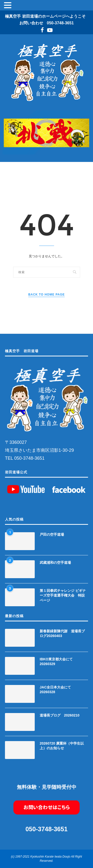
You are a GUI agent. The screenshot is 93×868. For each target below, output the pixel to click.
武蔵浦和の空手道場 (55, 563)
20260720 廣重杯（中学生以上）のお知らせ (62, 746)
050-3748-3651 (60, 23)
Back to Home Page (46, 295)
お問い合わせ (31, 23)
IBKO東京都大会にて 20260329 (58, 662)
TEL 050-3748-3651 (25, 458)
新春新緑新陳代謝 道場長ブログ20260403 (62, 634)
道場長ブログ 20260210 (60, 715)
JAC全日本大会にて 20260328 (57, 690)
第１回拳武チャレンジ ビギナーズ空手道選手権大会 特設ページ (63, 595)
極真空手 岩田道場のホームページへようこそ (45, 16)
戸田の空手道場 (52, 534)
